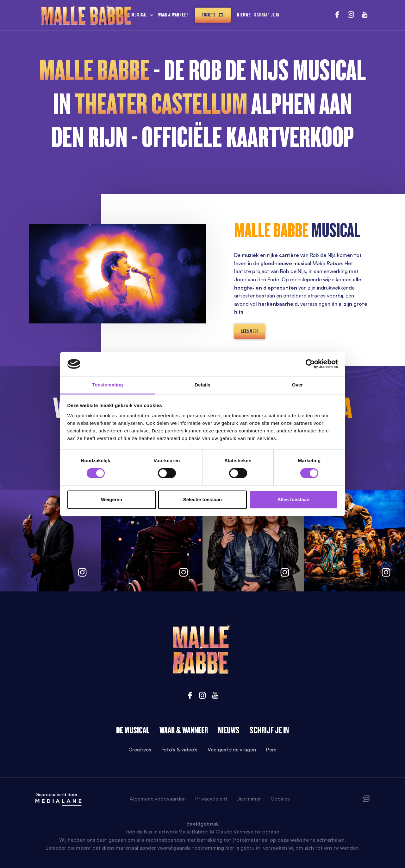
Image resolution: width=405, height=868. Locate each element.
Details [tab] (202, 385)
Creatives (140, 750)
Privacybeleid (211, 799)
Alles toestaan (294, 499)
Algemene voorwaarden (158, 799)
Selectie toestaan (203, 499)
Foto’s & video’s (179, 750)
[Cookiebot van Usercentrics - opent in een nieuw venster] (310, 364)
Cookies (280, 799)
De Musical (133, 730)
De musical (137, 15)
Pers (271, 750)
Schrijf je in (267, 15)
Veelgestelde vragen (232, 750)
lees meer (250, 331)
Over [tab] (298, 385)
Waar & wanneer (173, 15)
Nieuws (244, 15)
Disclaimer (249, 799)
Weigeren (112, 499)
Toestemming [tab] (108, 385)
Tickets (213, 15)
